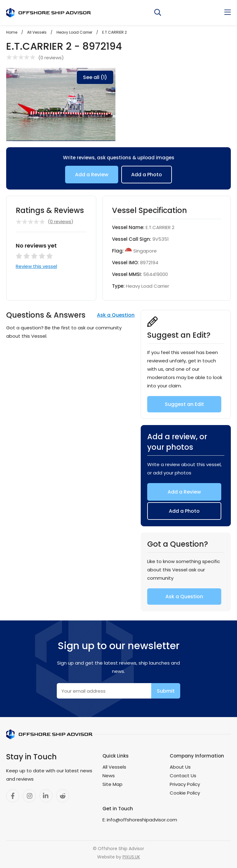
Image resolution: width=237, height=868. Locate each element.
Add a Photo (147, 175)
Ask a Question (116, 315)
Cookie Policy (185, 793)
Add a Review (92, 175)
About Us (180, 767)
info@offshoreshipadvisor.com (142, 820)
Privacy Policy (185, 784)
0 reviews (51, 58)
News (109, 776)
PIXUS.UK (131, 857)
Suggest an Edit (184, 404)
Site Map (112, 784)
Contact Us (183, 776)
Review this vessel (36, 266)
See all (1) (95, 77)
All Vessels (114, 767)
